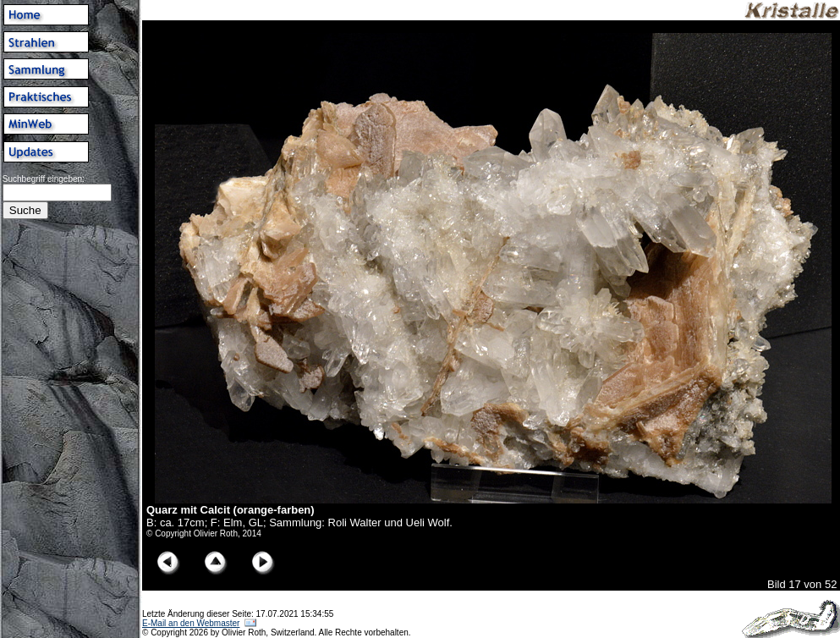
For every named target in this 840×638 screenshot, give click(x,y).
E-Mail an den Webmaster (191, 623)
